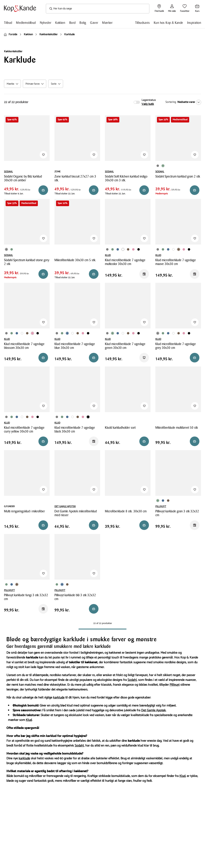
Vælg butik (148, 104)
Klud (29, 720)
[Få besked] (144, 358)
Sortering (171, 102)
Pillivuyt (175, 685)
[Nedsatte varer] (188, 102)
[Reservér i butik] (43, 190)
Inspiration (194, 23)
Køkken (60, 23)
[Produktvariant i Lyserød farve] (133, 249)
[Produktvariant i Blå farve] (118, 249)
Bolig (83, 23)
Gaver (94, 23)
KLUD (108, 255)
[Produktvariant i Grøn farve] (163, 166)
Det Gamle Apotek (153, 710)
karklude (59, 698)
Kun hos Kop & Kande (168, 23)
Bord (72, 23)
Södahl (132, 680)
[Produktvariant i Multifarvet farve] (123, 249)
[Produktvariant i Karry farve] (143, 248)
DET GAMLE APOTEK (65, 506)
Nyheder (46, 23)
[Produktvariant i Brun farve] (128, 249)
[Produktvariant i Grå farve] (158, 166)
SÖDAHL (8, 172)
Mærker (107, 23)
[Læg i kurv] (43, 358)
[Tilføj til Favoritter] (43, 155)
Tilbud (8, 23)
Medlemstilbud (26, 23)
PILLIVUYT (161, 506)
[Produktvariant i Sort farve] (139, 249)
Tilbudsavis (142, 23)
